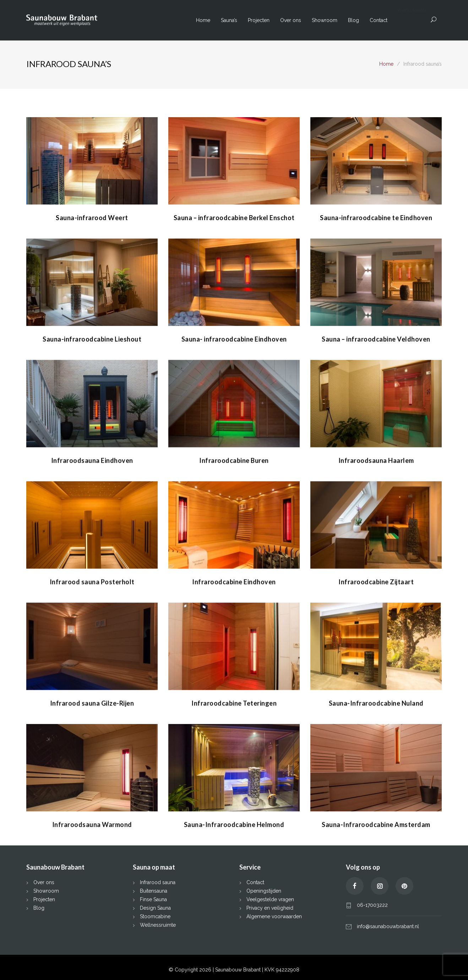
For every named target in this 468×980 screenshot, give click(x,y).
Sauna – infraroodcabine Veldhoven (376, 339)
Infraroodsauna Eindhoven (92, 460)
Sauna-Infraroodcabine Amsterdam (376, 823)
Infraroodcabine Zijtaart (376, 581)
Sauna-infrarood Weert (92, 218)
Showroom (325, 20)
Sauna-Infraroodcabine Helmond (234, 823)
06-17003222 (372, 904)
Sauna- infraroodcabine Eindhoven (234, 339)
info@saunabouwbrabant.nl (388, 925)
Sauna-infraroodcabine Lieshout (92, 339)
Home (203, 20)
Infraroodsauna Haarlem (376, 460)
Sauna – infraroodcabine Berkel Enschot (234, 218)
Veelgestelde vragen (270, 898)
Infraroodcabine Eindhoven (234, 581)
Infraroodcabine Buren (234, 460)
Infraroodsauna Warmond (92, 823)
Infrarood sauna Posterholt (92, 581)
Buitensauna (154, 890)
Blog (353, 20)
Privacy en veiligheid (270, 907)
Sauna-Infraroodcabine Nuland (376, 702)
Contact (379, 20)
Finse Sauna (153, 898)
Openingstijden (264, 890)
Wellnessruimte (158, 924)
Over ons (291, 20)
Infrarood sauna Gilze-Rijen (92, 702)
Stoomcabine (155, 915)
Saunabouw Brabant (239, 969)
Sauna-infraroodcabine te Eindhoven (376, 218)
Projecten (259, 20)
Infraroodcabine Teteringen (234, 702)
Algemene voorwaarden (274, 915)
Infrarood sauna (158, 881)
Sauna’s (229, 20)
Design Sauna (155, 907)
